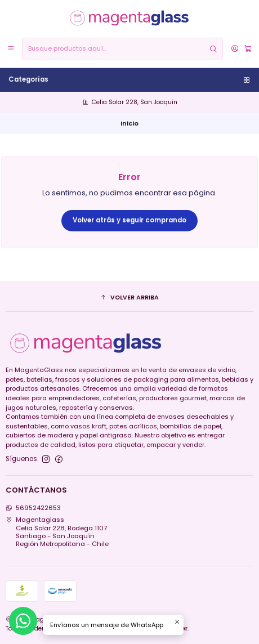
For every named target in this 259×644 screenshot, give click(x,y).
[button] (130, 298)
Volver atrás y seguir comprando (129, 220)
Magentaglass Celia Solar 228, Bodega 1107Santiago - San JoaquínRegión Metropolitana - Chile (57, 532)
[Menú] (11, 49)
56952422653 (34, 508)
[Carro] (247, 49)
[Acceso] (235, 49)
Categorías (130, 79)
